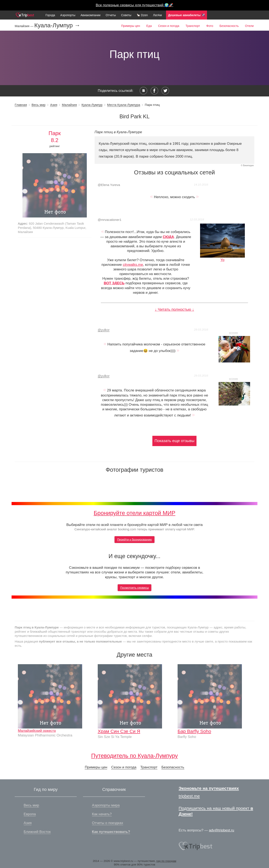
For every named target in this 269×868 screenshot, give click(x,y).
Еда (149, 26)
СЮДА (168, 237)
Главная (21, 105)
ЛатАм (157, 15)
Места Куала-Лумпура (124, 105)
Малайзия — (24, 26)
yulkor (104, 330)
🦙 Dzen (142, 15)
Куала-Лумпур (92, 105)
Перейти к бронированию (134, 540)
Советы (126, 15)
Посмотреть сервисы (134, 588)
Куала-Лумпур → (57, 25)
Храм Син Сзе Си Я (119, 731)
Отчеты (111, 15)
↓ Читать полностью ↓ (174, 309)
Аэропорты (68, 15)
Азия (54, 105)
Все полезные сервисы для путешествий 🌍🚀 (135, 5)
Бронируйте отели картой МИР (135, 513)
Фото (210, 26)
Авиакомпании (90, 15)
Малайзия (69, 105)
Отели (249, 26)
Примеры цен (131, 26)
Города (50, 15)
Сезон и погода (169, 26)
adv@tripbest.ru (222, 830)
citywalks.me (133, 265)
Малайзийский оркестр (37, 731)
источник (233, 333)
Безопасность (229, 26)
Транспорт (193, 26)
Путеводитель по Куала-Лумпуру (134, 756)
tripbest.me (189, 796)
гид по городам (166, 861)
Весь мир (38, 105)
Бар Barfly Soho (194, 731)
